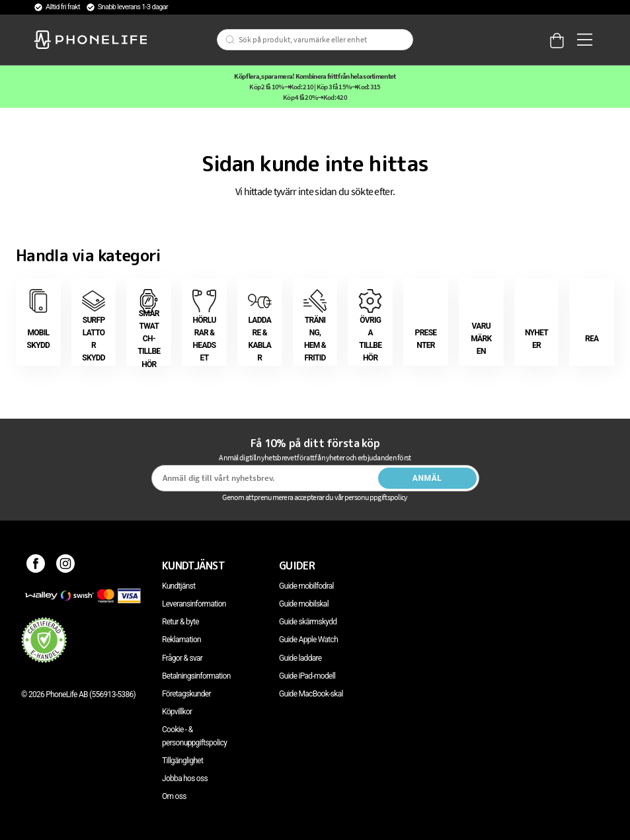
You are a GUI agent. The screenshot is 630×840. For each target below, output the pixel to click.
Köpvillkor (177, 712)
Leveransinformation (194, 604)
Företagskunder (186, 694)
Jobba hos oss (185, 778)
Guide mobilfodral (306, 586)
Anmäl (427, 478)
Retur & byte (180, 622)
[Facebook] (36, 566)
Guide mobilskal (304, 604)
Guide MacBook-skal (311, 694)
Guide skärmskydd (308, 622)
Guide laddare (300, 658)
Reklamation (181, 640)
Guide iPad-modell (307, 676)
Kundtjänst (178, 586)
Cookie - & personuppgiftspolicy (194, 736)
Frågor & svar (182, 658)
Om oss (174, 796)
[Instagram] (66, 566)
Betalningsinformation (196, 676)
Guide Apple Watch (308, 640)
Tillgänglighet (182, 761)
